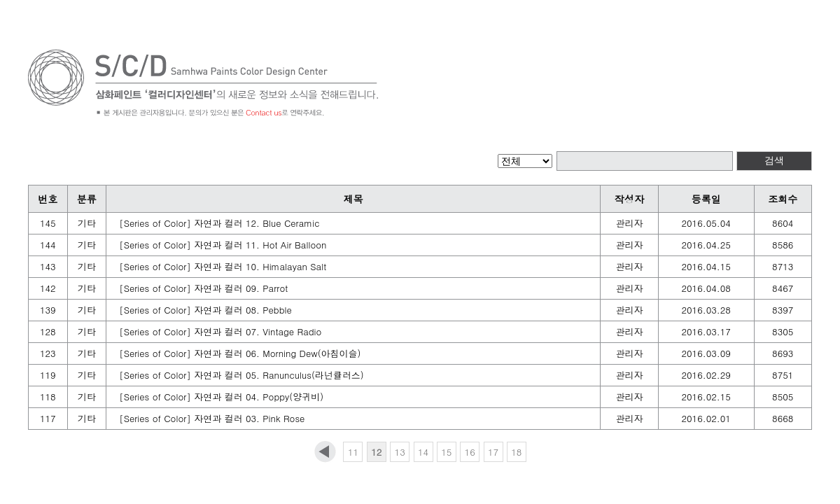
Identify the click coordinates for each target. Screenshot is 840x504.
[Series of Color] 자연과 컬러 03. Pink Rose (212, 418)
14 (423, 452)
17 (493, 452)
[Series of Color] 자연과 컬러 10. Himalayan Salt (223, 266)
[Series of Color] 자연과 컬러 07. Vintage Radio (220, 331)
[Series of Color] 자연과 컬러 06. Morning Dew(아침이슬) (240, 353)
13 (400, 452)
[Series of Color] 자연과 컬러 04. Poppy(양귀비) (221, 397)
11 (353, 452)
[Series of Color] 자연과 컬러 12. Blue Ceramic (219, 223)
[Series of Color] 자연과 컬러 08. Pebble (205, 310)
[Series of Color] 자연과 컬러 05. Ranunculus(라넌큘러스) (241, 375)
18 (516, 452)
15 (446, 452)
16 (470, 452)
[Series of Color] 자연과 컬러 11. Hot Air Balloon (223, 245)
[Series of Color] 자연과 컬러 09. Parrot (203, 288)
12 (376, 452)
